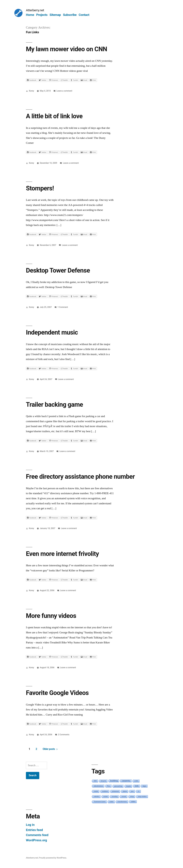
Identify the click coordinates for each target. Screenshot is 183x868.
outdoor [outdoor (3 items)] (105, 791)
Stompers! (40, 188)
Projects (42, 15)
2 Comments (64, 735)
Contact (84, 15)
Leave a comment (64, 91)
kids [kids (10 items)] (137, 786)
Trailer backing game (54, 405)
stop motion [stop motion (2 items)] (142, 796)
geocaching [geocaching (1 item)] (118, 786)
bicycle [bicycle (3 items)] (104, 781)
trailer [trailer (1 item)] (112, 802)
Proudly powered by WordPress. (53, 858)
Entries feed (34, 830)
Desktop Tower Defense (58, 270)
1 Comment (63, 307)
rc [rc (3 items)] (139, 791)
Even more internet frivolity (62, 554)
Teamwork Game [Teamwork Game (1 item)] (100, 802)
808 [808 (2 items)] (95, 781)
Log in (30, 825)
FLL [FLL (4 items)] (109, 786)
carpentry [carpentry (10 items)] (126, 781)
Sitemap (55, 15)
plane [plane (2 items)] (125, 791)
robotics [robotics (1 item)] (97, 797)
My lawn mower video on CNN (66, 49)
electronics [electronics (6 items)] (98, 786)
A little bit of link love (54, 116)
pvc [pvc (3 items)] (132, 791)
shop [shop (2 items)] (132, 796)
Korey (32, 91)
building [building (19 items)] (114, 781)
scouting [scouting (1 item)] (115, 797)
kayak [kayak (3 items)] (129, 786)
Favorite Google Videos (57, 693)
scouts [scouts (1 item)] (124, 797)
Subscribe (70, 15)
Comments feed (37, 835)
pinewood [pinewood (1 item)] (115, 791)
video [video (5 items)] (133, 802)
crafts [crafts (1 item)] (136, 781)
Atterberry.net (35, 10)
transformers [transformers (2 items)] (122, 802)
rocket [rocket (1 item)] (106, 797)
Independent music (52, 332)
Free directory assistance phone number (80, 477)
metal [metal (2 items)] (96, 791)
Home (30, 15)
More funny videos (51, 616)
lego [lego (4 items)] (144, 786)
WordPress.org (36, 840)
